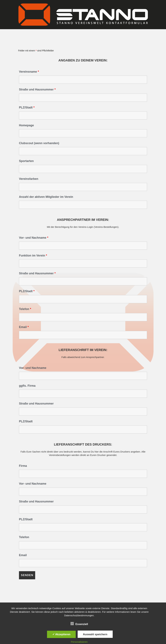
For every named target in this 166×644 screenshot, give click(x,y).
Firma (23, 466)
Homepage (26, 125)
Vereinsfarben (29, 179)
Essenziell (79, 624)
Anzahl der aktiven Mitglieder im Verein (46, 197)
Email (24, 327)
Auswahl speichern (95, 634)
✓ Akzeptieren (61, 634)
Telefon (25, 309)
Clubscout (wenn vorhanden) (39, 143)
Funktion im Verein (33, 256)
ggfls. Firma (27, 386)
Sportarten (26, 161)
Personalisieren (79, 642)
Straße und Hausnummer (37, 89)
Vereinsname (29, 72)
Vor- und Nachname (34, 238)
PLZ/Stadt (27, 107)
